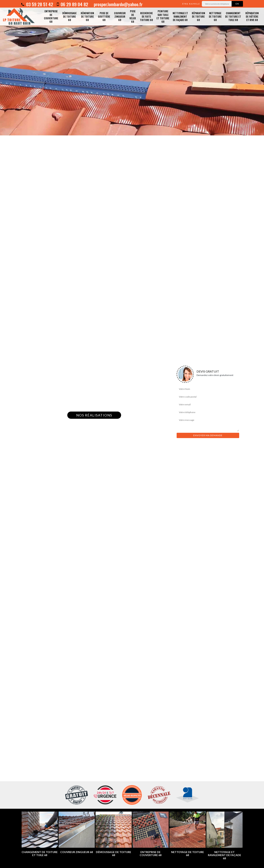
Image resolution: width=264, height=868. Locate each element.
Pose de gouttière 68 (104, 16)
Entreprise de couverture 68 (51, 16)
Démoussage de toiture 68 (69, 16)
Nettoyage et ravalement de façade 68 (180, 16)
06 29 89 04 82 (72, 4)
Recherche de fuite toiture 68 (146, 16)
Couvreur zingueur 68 (120, 16)
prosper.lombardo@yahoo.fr (118, 4)
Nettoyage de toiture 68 (215, 16)
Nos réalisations (94, 415)
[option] (132, 68)
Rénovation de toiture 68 (87, 16)
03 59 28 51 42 (37, 4)
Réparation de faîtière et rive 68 (252, 16)
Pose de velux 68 (133, 16)
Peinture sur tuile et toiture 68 (163, 16)
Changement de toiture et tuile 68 (233, 16)
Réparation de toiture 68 (198, 16)
